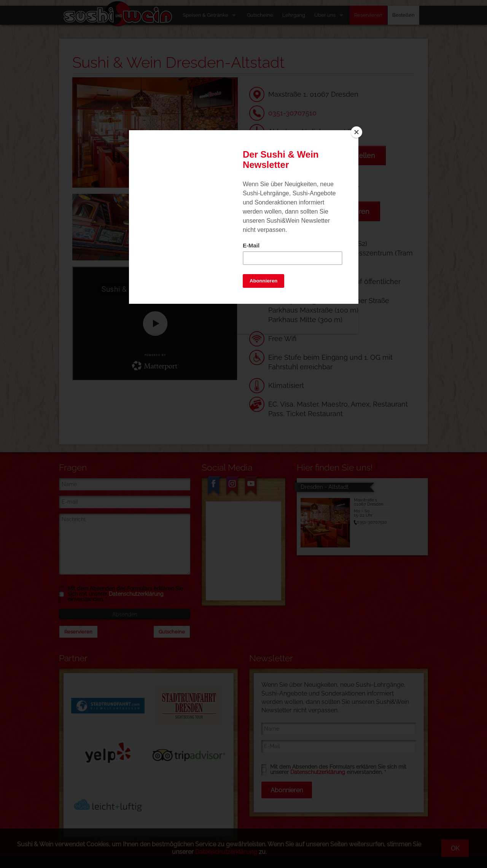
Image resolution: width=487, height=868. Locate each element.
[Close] (356, 132)
